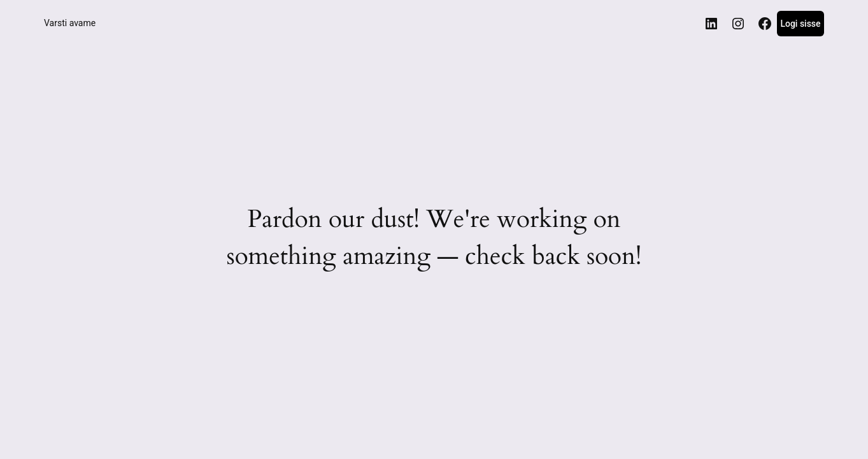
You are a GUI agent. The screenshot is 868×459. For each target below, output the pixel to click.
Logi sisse (800, 24)
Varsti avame (70, 23)
